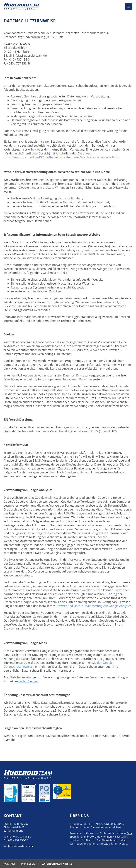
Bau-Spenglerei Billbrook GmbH (101, 835)
